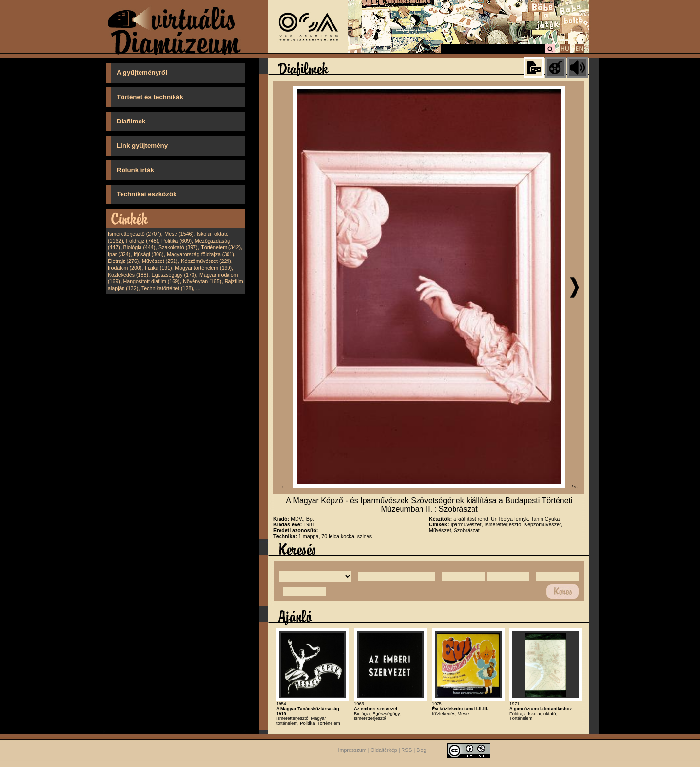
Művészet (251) (160, 261)
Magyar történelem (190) (203, 268)
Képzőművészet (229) (206, 261)
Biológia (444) (140, 247)
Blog (421, 750)
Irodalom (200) (125, 268)
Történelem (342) (221, 247)
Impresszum (352, 750)
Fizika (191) (158, 268)
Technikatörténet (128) (167, 288)
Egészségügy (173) (174, 275)
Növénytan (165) (202, 281)
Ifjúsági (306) (149, 254)
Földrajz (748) (142, 241)
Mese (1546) (179, 234)
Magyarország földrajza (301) (201, 254)
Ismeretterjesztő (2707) (135, 234)
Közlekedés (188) (128, 275)
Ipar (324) (119, 254)
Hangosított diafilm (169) (152, 281)
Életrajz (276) (123, 261)
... (199, 288)
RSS (407, 750)
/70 (575, 487)
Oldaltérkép (384, 750)
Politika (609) (176, 241)
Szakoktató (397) (178, 247)
